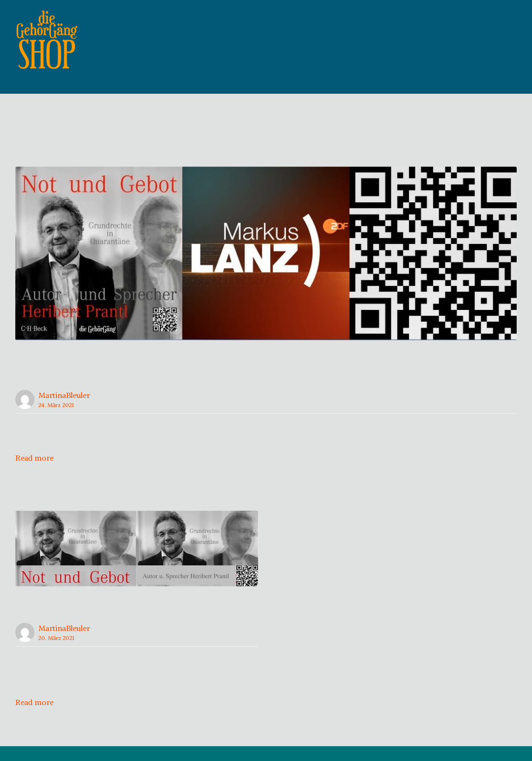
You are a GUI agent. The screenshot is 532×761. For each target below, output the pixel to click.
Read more (34, 473)
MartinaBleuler (64, 410)
